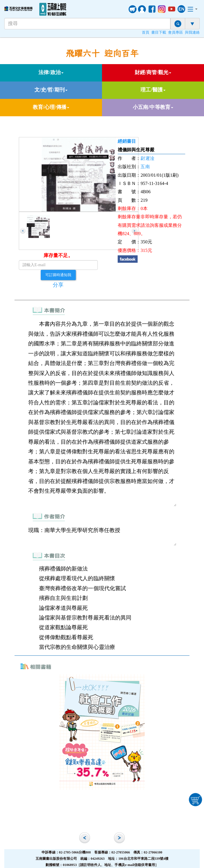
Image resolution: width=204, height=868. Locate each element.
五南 (145, 167)
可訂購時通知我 (58, 275)
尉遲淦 (147, 158)
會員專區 (176, 32)
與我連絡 (192, 32)
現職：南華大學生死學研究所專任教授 (102, 535)
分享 (58, 285)
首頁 (146, 32)
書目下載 (159, 32)
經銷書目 (127, 141)
